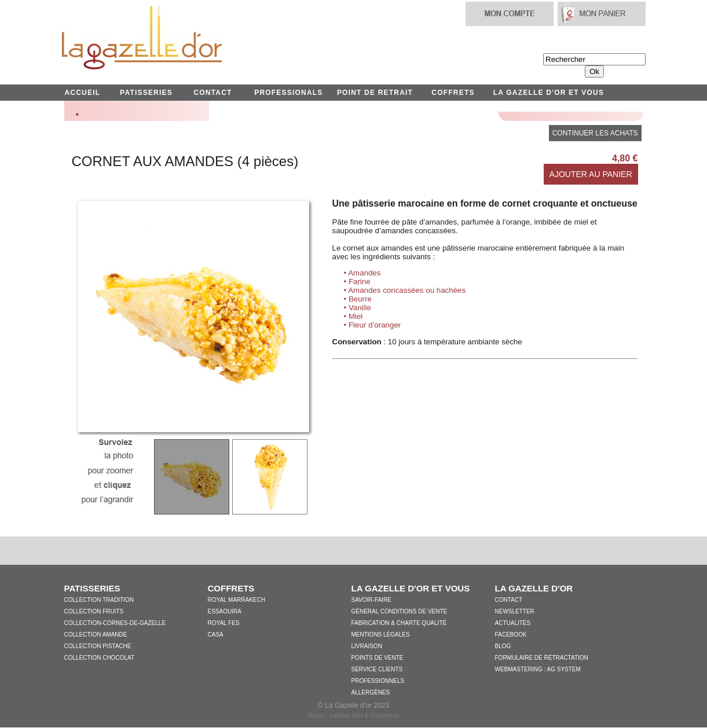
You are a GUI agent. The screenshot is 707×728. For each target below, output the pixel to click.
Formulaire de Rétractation (542, 658)
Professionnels (378, 681)
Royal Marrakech (237, 600)
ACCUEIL (83, 93)
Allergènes (371, 692)
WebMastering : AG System (538, 669)
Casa (216, 635)
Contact (509, 600)
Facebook (511, 635)
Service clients (377, 669)
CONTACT (213, 93)
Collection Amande (96, 635)
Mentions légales (381, 635)
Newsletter (515, 611)
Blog (503, 646)
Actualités (513, 623)
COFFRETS (453, 93)
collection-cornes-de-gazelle (115, 623)
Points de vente (378, 658)
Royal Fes (224, 623)
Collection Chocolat (100, 658)
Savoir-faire (371, 600)
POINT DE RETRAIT (375, 93)
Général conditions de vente (400, 611)
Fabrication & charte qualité (399, 623)
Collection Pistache (98, 646)
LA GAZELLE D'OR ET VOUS (549, 93)
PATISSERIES (146, 93)
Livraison (367, 646)
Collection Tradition (99, 600)
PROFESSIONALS (288, 93)
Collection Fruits (94, 611)
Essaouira (225, 611)
